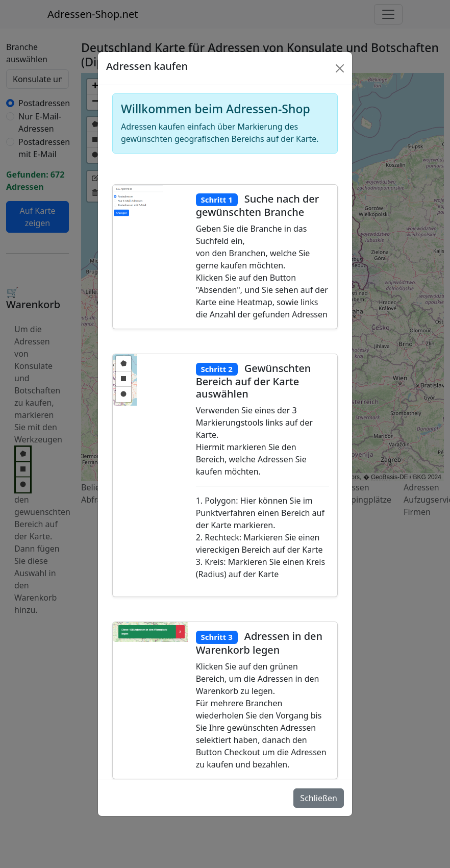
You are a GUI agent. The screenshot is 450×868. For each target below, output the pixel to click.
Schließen (319, 798)
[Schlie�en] (340, 68)
